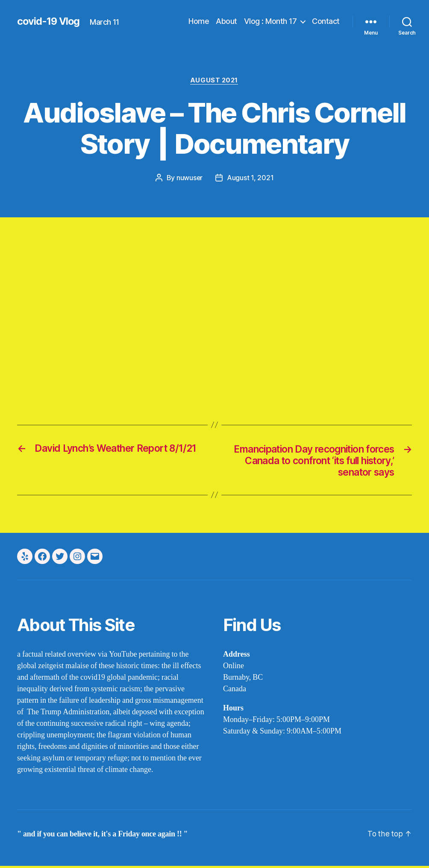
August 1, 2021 (251, 178)
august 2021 (214, 81)
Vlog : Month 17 (270, 21)
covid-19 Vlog (49, 21)
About (226, 21)
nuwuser (189, 178)
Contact (326, 21)
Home (199, 21)
